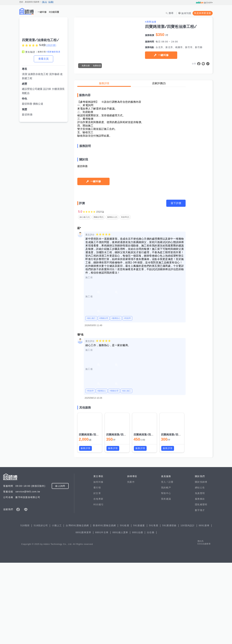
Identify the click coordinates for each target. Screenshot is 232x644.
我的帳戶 (166, 569)
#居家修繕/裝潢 (53, 52)
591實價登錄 (169, 607)
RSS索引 (99, 586)
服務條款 (200, 580)
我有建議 (166, 580)
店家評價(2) (159, 83)
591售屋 (154, 607)
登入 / (165, 563)
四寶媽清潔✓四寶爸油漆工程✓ (96, 516)
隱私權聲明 (201, 586)
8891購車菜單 (83, 614)
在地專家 (98, 580)
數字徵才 (200, 591)
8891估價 (138, 614)
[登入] (44, 2)
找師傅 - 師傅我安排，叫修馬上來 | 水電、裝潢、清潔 (27, 11)
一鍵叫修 (163, 55)
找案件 (131, 563)
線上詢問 (60, 567)
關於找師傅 (201, 563)
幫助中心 (166, 574)
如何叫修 (98, 563)
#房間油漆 (151, 22)
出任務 (151, 614)
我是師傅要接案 (203, 13)
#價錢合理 (104, 399)
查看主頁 (43, 59)
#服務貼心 (116, 399)
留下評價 (176, 284)
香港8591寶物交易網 (104, 607)
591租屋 (125, 607)
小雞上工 (57, 607)
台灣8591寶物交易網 (77, 607)
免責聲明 (200, 574)
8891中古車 (102, 614)
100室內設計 (188, 607)
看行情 (97, 569)
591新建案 (139, 607)
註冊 (171, 563)
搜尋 (171, 13)
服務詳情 (104, 83)
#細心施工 (91, 399)
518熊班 (25, 607)
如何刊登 (186, 13)
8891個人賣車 (120, 614)
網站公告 (200, 569)
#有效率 (127, 399)
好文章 (97, 574)
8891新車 (204, 607)
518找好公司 (41, 607)
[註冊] (51, 2)
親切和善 (27, 115)
